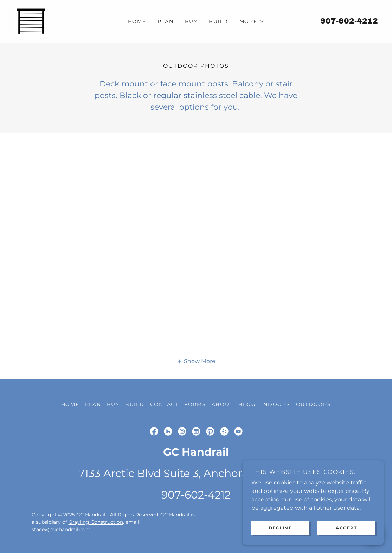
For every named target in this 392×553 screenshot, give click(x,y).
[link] (31, 21)
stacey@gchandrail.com (61, 529)
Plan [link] (166, 21)
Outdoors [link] (314, 404)
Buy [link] (191, 21)
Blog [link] (247, 404)
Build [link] (219, 21)
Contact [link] (164, 404)
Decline (280, 528)
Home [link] (137, 21)
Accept (346, 528)
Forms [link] (195, 404)
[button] (252, 21)
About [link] (222, 404)
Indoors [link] (276, 404)
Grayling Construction (96, 522)
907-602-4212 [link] (349, 21)
